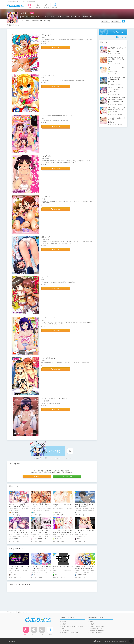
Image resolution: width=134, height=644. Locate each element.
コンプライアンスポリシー (97, 633)
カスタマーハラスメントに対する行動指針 (73, 626)
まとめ (20, 612)
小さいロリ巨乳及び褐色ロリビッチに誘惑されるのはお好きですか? (41, 506)
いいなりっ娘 (46, 156)
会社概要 (64, 622)
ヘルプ (63, 628)
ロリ (19, 25)
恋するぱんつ (46, 237)
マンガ (93, 16)
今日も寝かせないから (49, 358)
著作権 (91, 622)
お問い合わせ (65, 631)
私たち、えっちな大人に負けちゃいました (56, 398)
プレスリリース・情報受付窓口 (70, 633)
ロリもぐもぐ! (46, 35)
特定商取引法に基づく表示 (97, 626)
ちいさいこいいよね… (49, 318)
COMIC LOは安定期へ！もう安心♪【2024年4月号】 (117, 78)
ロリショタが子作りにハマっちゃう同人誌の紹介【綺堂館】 (63, 532)
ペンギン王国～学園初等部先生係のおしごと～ (57, 116)
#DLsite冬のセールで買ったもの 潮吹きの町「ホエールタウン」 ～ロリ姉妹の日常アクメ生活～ (117, 49)
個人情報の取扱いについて (97, 628)
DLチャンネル (15, 6)
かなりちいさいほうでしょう (51, 196)
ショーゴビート (47, 277)
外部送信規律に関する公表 (97, 631)
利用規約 (64, 624)
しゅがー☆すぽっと (48, 75)
